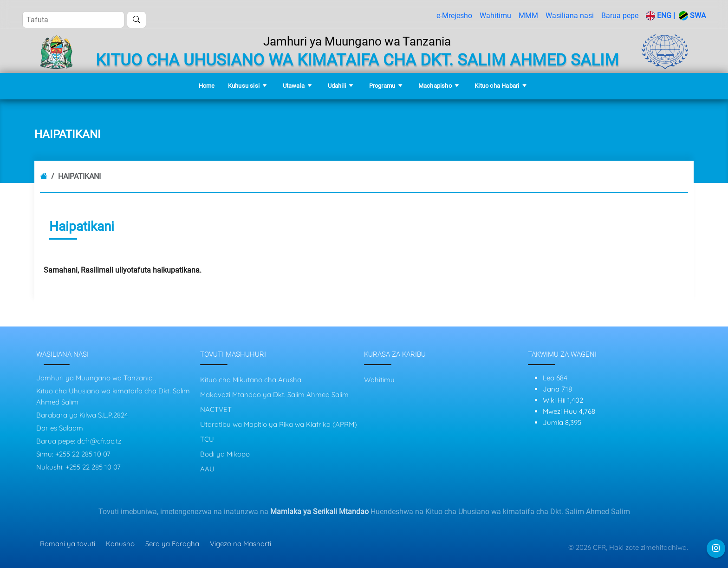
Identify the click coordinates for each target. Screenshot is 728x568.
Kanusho (120, 544)
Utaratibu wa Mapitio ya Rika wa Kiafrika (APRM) (279, 424)
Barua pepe (620, 16)
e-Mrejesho (454, 16)
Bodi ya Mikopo (225, 454)
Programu (382, 86)
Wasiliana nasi (570, 16)
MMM (528, 16)
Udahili (337, 86)
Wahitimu (495, 16)
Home (207, 86)
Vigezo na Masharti (240, 544)
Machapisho (435, 86)
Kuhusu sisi (244, 86)
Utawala (294, 86)
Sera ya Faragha (172, 544)
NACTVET (216, 409)
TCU (207, 439)
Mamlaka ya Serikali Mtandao (319, 512)
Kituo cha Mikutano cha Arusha (251, 380)
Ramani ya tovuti (68, 544)
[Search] (73, 20)
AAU (207, 469)
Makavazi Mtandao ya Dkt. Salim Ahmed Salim (274, 395)
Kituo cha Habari (497, 86)
